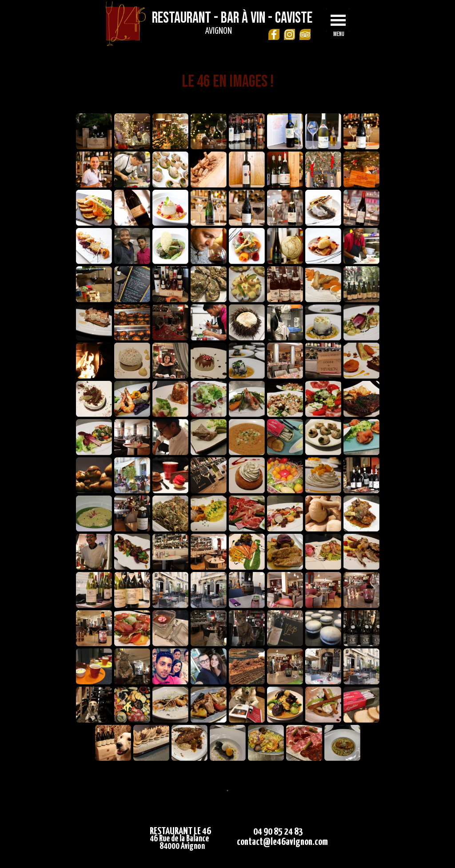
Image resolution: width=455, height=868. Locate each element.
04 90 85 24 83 (278, 832)
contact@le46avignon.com (282, 842)
